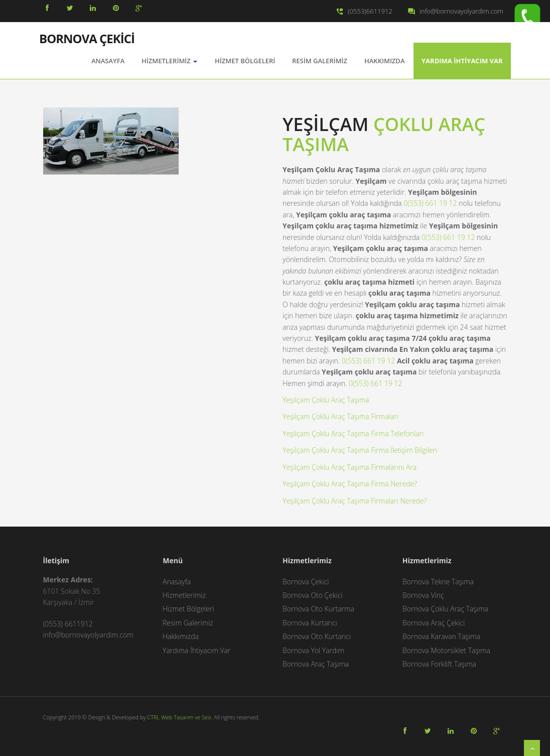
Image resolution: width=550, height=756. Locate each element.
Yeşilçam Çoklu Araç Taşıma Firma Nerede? (350, 484)
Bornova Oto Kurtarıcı (317, 636)
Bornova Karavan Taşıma (441, 636)
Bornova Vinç (423, 595)
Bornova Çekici (306, 582)
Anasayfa (177, 582)
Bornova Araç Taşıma (316, 664)
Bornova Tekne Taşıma (438, 582)
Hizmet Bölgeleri (245, 61)
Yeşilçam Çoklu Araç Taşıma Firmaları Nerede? (355, 501)
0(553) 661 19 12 (430, 203)
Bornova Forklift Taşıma (439, 664)
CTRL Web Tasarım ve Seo (179, 717)
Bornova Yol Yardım (313, 650)
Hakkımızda (384, 61)
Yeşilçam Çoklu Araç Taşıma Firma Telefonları (353, 433)
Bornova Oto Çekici (313, 595)
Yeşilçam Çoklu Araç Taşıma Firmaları (340, 416)
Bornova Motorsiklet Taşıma (446, 650)
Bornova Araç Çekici (434, 623)
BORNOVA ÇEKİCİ (87, 38)
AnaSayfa (108, 61)
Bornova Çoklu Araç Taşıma (445, 609)
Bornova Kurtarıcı (310, 623)
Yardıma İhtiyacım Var (462, 61)
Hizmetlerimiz (169, 61)
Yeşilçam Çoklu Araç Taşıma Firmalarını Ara (350, 467)
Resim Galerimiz (320, 61)
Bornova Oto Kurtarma (318, 609)
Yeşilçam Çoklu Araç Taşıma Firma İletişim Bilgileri (360, 450)
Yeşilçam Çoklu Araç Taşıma (326, 400)
